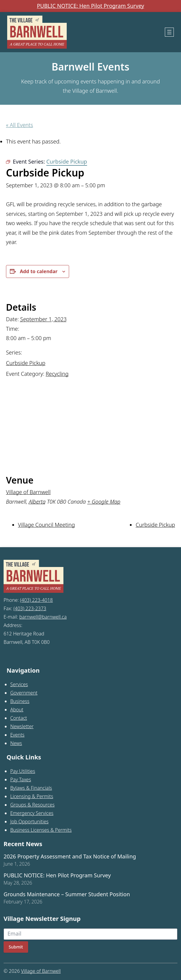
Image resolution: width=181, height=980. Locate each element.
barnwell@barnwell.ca (43, 617)
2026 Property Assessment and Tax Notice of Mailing (70, 857)
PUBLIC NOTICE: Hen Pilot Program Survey (90, 6)
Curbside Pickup (26, 363)
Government (24, 693)
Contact (19, 718)
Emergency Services (32, 813)
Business (20, 701)
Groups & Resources (32, 805)
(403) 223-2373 (30, 608)
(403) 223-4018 (36, 600)
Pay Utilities (23, 771)
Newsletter (22, 726)
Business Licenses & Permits (41, 830)
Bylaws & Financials (31, 788)
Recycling (57, 374)
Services (19, 684)
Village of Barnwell (28, 492)
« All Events (19, 125)
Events (17, 735)
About (17, 710)
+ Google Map (104, 502)
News (16, 743)
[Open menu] (169, 32)
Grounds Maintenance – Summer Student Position (67, 894)
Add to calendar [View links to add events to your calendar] (39, 271)
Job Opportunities (29, 822)
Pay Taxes (21, 779)
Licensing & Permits (32, 796)
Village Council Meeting (46, 525)
